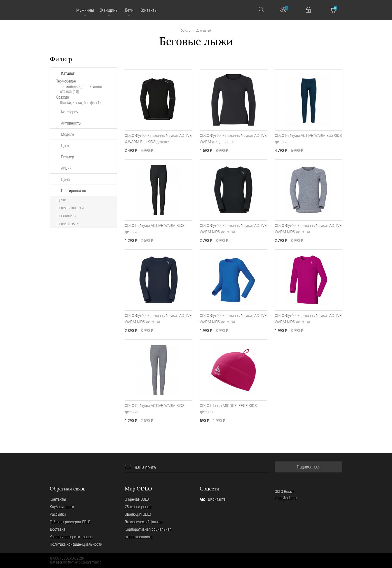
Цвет (65, 146)
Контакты (58, 499)
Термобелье (66, 81)
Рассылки (58, 514)
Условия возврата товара (71, 537)
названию (67, 216)
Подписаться (309, 467)
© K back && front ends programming (75, 562)
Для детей (204, 30)
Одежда (63, 97)
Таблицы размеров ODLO (70, 522)
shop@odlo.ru (286, 498)
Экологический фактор (144, 522)
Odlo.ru (185, 30)
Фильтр (61, 59)
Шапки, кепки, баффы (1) (80, 103)
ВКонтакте (217, 499)
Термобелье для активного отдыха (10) (82, 89)
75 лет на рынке (138, 507)
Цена (65, 179)
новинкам (68, 224)
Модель (68, 134)
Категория (70, 112)
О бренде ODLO (137, 499)
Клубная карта (62, 507)
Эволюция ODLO (138, 514)
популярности (71, 208)
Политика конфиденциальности (76, 544)
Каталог (68, 73)
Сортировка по (73, 191)
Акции (66, 168)
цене (62, 200)
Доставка (58, 529)
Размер (67, 157)
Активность (71, 123)
